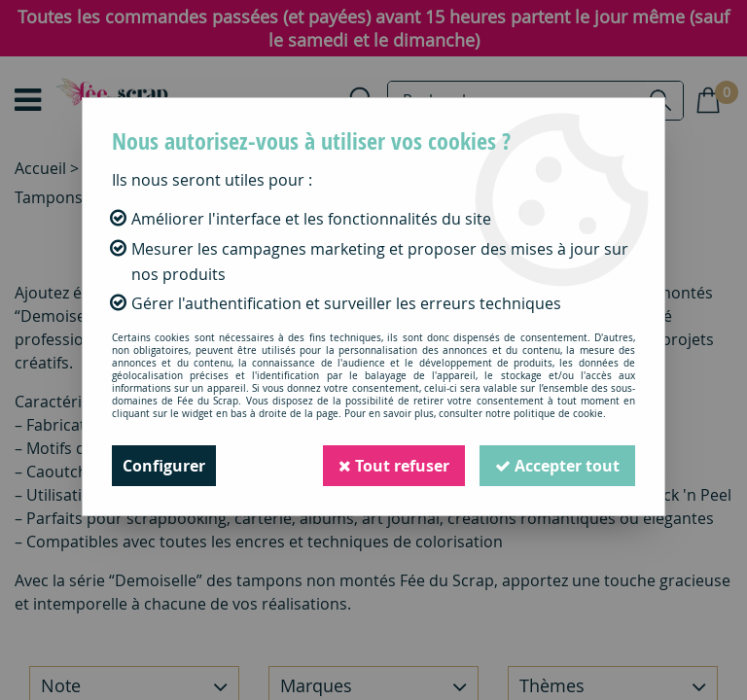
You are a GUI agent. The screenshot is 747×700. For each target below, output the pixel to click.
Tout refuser (394, 466)
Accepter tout (557, 466)
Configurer (164, 466)
